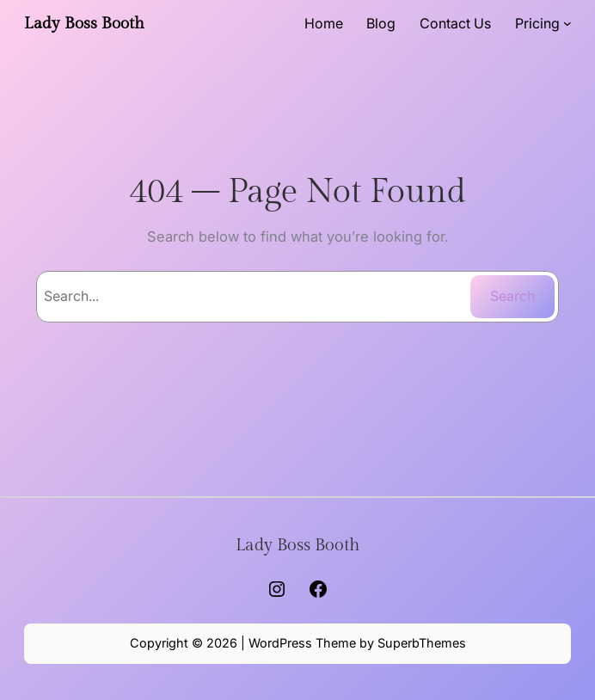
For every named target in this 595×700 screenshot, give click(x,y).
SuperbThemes (422, 643)
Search (512, 296)
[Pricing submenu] (567, 23)
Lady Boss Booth (84, 23)
